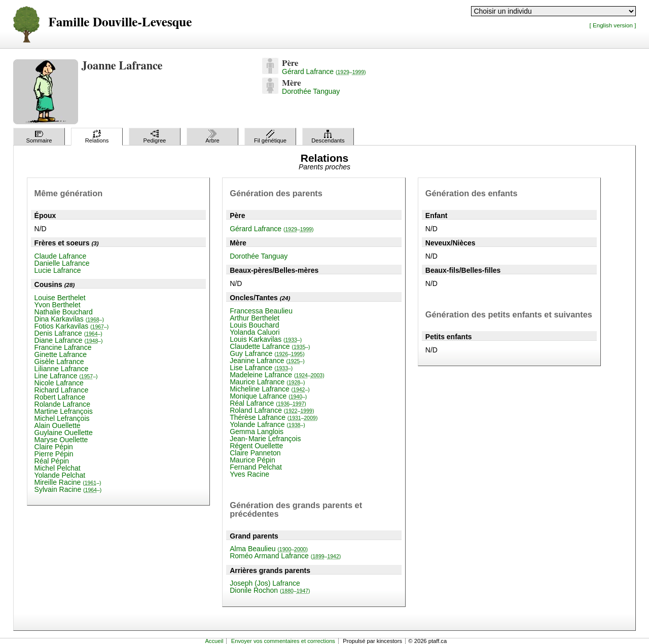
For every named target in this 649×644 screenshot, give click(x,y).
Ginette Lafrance (61, 354)
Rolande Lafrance (63, 404)
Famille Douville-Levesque (120, 23)
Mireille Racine (68, 482)
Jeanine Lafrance (267, 361)
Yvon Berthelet (58, 305)
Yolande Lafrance (267, 424)
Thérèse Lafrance (274, 417)
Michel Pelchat (58, 468)
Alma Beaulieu (269, 549)
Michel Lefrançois (62, 418)
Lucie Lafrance (58, 270)
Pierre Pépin (54, 454)
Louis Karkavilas (266, 339)
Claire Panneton (255, 453)
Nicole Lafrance (59, 383)
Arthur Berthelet (255, 318)
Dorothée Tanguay (311, 91)
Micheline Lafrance (270, 389)
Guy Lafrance (267, 353)
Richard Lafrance (62, 390)
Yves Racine (249, 474)
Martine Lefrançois (64, 411)
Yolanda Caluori (255, 332)
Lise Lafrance (261, 368)
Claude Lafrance (61, 256)
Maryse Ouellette (61, 440)
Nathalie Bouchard (64, 312)
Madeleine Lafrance (277, 375)
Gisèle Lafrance (59, 362)
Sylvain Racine (68, 489)
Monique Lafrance (268, 396)
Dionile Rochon (270, 590)
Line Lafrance (66, 376)
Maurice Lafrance (267, 382)
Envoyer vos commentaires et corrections (283, 641)
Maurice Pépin (253, 460)
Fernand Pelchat (256, 467)
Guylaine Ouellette (64, 433)
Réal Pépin (52, 461)
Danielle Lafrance (62, 263)
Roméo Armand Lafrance (285, 556)
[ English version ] (612, 25)
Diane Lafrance (69, 340)
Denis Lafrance (68, 333)
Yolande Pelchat (60, 475)
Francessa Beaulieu (261, 311)
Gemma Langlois (257, 432)
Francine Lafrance (63, 347)
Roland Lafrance (272, 410)
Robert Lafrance (60, 397)
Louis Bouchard (254, 325)
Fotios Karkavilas (72, 326)
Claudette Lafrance (270, 346)
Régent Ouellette (256, 446)
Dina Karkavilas (69, 319)
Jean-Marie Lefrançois (265, 439)
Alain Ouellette (58, 425)
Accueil (214, 641)
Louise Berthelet (60, 298)
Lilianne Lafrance (62, 369)
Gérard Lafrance (324, 71)
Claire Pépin (54, 447)
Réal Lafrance (268, 403)
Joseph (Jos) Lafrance (265, 583)
